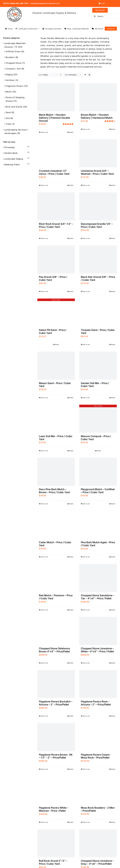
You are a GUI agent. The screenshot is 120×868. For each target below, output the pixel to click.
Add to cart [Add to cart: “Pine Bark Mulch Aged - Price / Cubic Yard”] (86, 557)
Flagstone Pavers (15, 86)
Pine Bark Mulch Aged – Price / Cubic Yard (98, 544)
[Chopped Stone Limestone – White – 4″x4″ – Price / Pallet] (98, 631)
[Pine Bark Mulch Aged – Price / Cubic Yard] (98, 525)
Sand (8, 112)
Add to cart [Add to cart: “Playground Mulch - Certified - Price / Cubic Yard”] (86, 504)
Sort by (43, 75)
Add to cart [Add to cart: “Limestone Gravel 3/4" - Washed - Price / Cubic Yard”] (86, 185)
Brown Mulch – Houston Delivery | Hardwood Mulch (97, 116)
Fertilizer (10, 80)
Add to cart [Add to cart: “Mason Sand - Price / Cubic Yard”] (44, 398)
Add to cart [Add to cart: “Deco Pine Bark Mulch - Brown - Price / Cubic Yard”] (44, 504)
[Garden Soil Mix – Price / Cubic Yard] (98, 366)
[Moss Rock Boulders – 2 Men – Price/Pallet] (98, 790)
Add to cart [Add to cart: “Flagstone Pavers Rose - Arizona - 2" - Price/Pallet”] (86, 716)
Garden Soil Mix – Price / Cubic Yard (95, 385)
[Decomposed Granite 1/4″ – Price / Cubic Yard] (98, 206)
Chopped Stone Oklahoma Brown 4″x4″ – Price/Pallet (54, 650)
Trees (9, 124)
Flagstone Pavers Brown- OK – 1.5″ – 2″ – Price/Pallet (56, 756)
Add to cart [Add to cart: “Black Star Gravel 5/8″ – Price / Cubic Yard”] (86, 291)
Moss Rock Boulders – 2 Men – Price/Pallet (98, 809)
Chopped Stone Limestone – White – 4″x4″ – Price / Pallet (97, 650)
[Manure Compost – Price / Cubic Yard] (98, 419)
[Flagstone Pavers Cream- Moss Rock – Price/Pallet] (98, 737)
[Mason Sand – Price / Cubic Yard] (56, 366)
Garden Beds (11, 153)
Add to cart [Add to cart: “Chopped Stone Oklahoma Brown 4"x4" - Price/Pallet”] (44, 663)
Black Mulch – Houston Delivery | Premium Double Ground (54, 118)
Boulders (10, 57)
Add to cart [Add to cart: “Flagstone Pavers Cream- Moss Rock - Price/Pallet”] (86, 769)
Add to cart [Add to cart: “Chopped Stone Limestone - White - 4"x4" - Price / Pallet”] (86, 663)
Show (71, 75)
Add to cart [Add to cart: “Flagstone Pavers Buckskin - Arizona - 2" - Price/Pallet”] (44, 716)
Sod (8, 118)
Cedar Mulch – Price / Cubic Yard (55, 544)
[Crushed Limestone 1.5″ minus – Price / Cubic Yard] (56, 153)
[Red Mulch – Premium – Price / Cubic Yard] (56, 578)
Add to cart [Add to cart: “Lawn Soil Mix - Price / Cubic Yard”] (44, 451)
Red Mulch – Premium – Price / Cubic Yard (56, 597)
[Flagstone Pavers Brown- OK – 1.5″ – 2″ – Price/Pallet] (56, 737)
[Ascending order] (61, 75)
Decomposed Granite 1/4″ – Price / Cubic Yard (97, 225)
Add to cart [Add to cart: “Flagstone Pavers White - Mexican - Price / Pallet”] (44, 822)
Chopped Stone (14, 63)
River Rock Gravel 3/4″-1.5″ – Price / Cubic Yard (56, 225)
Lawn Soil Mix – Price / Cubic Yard (56, 438)
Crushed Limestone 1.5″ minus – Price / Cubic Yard (54, 172)
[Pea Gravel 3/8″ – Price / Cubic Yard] (56, 260)
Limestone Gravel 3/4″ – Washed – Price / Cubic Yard (97, 172)
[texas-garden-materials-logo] (15, 8)
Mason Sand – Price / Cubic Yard (55, 385)
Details (71, 132)
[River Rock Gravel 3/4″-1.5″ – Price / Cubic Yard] (56, 206)
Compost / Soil (13, 69)
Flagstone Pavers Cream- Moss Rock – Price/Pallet (96, 756)
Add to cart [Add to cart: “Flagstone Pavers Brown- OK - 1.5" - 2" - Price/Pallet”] (44, 769)
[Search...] (105, 16)
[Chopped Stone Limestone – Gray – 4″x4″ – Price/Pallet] (98, 843)
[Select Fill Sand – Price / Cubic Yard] (56, 313)
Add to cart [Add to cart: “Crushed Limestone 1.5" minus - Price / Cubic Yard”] (44, 185)
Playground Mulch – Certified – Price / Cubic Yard (98, 491)
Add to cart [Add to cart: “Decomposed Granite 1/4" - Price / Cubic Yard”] (86, 238)
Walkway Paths (12, 165)
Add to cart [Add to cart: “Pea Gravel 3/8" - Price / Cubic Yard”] (44, 291)
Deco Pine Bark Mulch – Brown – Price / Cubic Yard (54, 491)
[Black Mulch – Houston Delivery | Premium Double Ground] (56, 97)
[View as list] (89, 75)
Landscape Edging (14, 159)
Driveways (10, 147)
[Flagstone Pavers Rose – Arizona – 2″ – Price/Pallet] (98, 684)
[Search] (95, 16)
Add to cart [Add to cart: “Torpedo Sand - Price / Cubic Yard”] (86, 344)
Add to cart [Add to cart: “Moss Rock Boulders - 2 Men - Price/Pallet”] (86, 822)
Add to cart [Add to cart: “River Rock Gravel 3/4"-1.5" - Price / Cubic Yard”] (44, 238)
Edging (9, 75)
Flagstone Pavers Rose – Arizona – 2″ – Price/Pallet (96, 703)
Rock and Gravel (14, 107)
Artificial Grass (13, 52)
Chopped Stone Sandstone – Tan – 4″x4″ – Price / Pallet (97, 597)
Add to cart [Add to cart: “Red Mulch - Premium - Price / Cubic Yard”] (44, 610)
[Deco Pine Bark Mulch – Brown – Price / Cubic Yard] (56, 472)
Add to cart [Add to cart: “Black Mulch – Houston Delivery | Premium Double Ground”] (44, 132)
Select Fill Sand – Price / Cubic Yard (53, 332)
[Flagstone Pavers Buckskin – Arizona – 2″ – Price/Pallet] (56, 684)
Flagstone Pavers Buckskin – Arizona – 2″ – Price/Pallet (56, 703)
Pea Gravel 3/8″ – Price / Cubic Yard (53, 278)
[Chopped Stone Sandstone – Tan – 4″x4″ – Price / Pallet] (98, 578)
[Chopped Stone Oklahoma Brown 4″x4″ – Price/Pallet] (56, 631)
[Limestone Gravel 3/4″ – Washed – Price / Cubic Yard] (98, 153)
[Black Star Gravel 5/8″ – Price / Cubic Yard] (98, 260)
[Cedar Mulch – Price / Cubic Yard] (56, 525)
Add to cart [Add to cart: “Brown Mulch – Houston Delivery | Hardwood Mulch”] (86, 129)
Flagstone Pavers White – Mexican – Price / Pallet (54, 809)
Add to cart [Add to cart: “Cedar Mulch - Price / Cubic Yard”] (44, 557)
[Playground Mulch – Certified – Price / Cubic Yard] (98, 472)
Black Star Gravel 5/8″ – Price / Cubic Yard (98, 278)
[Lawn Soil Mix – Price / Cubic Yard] (56, 419)
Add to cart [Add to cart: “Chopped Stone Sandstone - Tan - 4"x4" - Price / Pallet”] (86, 610)
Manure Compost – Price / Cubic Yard (96, 438)
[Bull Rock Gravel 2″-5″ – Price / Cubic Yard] (56, 843)
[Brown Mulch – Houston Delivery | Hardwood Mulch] (98, 97)
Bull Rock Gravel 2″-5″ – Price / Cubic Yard (53, 862)
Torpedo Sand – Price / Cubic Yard (98, 332)
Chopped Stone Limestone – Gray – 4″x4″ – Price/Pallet (97, 862)
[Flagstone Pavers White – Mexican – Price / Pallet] (56, 790)
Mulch (9, 92)
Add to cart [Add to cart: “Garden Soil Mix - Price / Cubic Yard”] (86, 398)
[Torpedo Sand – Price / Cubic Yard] (98, 313)
